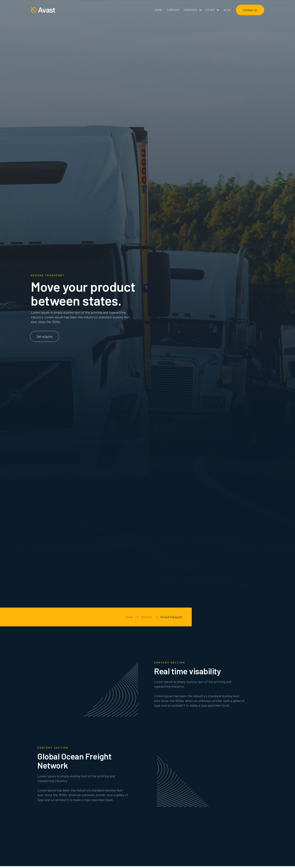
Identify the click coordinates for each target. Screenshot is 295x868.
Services (147, 617)
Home (129, 617)
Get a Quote (42, 336)
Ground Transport (171, 617)
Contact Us (250, 10)
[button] (193, 10)
